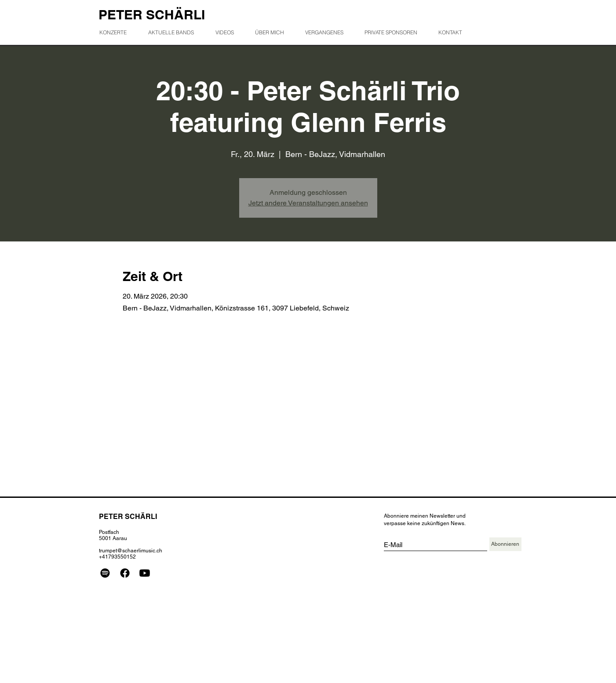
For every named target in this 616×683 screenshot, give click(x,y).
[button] (328, 32)
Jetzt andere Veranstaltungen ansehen (308, 203)
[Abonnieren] (505, 544)
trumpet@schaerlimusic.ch (131, 551)
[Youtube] (145, 573)
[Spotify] (105, 573)
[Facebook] (125, 573)
